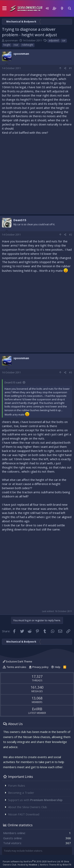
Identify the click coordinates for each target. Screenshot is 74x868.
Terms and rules (16, 667)
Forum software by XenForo (32, 861)
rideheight (27, 45)
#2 (71, 235)
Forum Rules (17, 785)
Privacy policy (40, 667)
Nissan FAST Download (24, 814)
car (64, 40)
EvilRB (37, 709)
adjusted (54, 40)
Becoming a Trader (21, 793)
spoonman (11, 40)
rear (16, 45)
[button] (4, 8)
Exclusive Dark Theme (17, 661)
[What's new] (62, 8)
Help (58, 667)
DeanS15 (20, 220)
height (7, 45)
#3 (71, 372)
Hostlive (33, 865)
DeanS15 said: (13, 382)
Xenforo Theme (56, 865)
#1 (71, 68)
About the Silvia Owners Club (28, 807)
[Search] (69, 8)
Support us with (35, 800)
